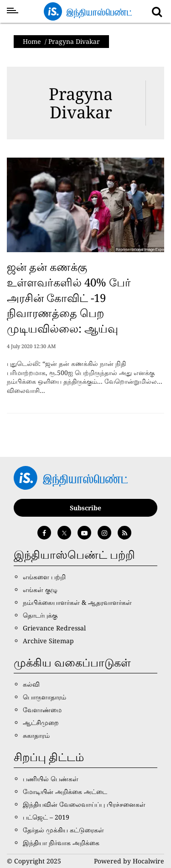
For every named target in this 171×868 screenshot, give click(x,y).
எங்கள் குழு (40, 590)
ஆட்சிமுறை (41, 722)
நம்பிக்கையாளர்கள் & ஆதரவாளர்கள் (77, 602)
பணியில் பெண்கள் (51, 779)
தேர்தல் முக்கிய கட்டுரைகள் (63, 830)
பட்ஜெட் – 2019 (46, 817)
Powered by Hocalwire (129, 861)
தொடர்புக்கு (40, 615)
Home (32, 41)
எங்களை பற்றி (44, 577)
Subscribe (85, 508)
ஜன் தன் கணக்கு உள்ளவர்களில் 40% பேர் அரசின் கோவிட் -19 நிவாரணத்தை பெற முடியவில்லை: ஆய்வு (69, 297)
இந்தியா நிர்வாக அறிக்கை (61, 843)
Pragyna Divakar (81, 103)
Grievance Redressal (54, 628)
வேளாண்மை (42, 710)
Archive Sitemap (48, 641)
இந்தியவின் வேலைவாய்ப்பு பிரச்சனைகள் (84, 804)
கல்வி (31, 684)
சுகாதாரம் (36, 735)
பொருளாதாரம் (44, 697)
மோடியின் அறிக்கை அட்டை (65, 791)
